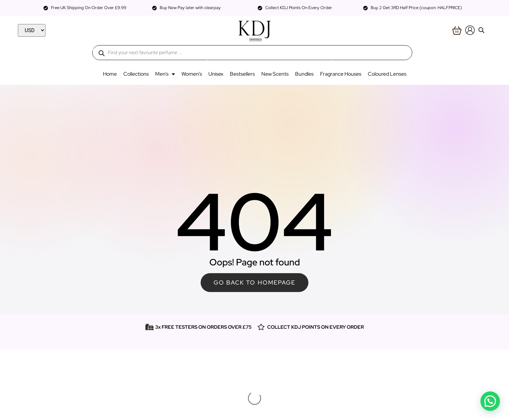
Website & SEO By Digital (255, 411)
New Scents (275, 74)
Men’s (165, 74)
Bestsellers (242, 74)
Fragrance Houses (341, 74)
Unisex (216, 74)
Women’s (192, 74)
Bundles (304, 74)
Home (110, 74)
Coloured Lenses (387, 74)
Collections (136, 74)
